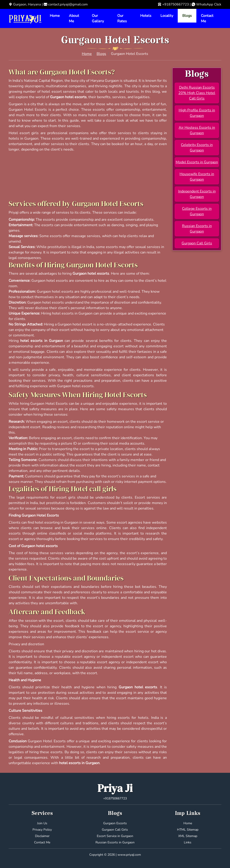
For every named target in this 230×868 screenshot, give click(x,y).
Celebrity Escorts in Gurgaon (197, 148)
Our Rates (122, 18)
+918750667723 (176, 4)
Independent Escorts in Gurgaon (197, 194)
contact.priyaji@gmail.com (68, 4)
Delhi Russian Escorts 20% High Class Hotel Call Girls (197, 93)
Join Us (42, 823)
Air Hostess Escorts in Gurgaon (197, 130)
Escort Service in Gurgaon (115, 836)
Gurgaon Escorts (115, 823)
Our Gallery (98, 18)
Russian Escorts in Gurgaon (197, 229)
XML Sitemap (188, 836)
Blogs (187, 16)
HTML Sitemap (188, 830)
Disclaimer (42, 836)
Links (188, 842)
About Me (74, 18)
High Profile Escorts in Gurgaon (197, 113)
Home (55, 16)
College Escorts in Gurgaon (197, 211)
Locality (167, 16)
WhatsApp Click (209, 4)
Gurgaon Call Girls (197, 243)
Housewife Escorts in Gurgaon (197, 177)
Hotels (146, 16)
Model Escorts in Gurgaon (197, 162)
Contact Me (207, 18)
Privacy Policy (42, 830)
